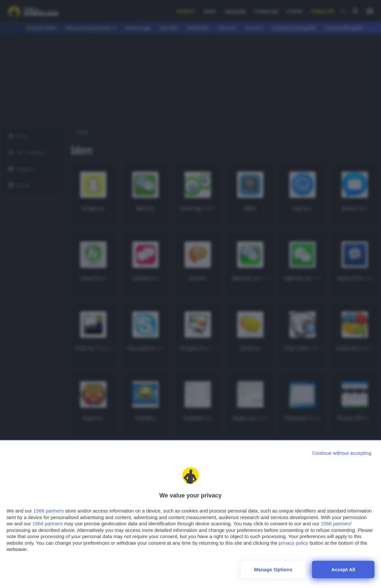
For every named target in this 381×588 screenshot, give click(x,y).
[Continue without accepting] (342, 453)
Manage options (273, 569)
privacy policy (294, 543)
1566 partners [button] (48, 511)
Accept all (343, 569)
